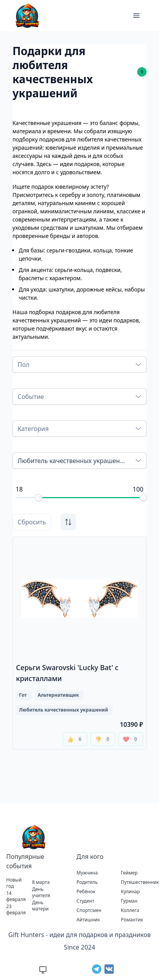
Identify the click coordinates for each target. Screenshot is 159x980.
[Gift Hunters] (26, 16)
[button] (136, 16)
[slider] (39, 498)
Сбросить (32, 522)
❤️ (131, 739)
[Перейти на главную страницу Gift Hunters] (33, 837)
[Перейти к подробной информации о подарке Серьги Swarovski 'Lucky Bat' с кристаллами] (79, 643)
